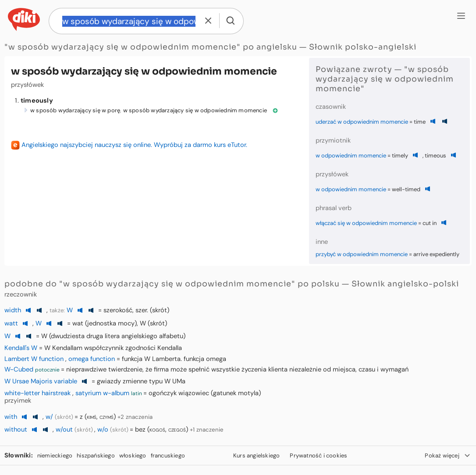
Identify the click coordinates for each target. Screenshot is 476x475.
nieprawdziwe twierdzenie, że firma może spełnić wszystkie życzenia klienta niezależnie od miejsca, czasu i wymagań (237, 369)
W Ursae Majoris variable (41, 381)
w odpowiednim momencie (351, 155)
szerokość (118, 310)
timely (400, 155)
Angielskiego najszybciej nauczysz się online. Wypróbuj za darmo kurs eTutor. (134, 145)
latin (137, 393)
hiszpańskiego (96, 455)
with (11, 417)
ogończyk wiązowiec (179, 393)
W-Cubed (19, 369)
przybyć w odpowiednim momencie (362, 254)
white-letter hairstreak (37, 393)
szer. (142, 310)
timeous (435, 155)
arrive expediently (436, 254)
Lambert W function (34, 359)
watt (11, 323)
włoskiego (133, 455)
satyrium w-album (102, 393)
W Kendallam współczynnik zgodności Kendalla (113, 348)
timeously (37, 100)
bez (140, 429)
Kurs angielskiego (256, 455)
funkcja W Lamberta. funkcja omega (174, 359)
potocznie (47, 370)
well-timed (406, 189)
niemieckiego (55, 455)
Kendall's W (21, 348)
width (13, 310)
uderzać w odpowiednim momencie (362, 122)
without (16, 429)
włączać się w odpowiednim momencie (366, 223)
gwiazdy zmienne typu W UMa (141, 381)
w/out (64, 429)
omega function (92, 359)
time (420, 122)
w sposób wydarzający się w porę (75, 110)
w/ (49, 417)
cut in (430, 223)
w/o (103, 429)
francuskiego (168, 455)
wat (78, 323)
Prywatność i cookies (318, 455)
